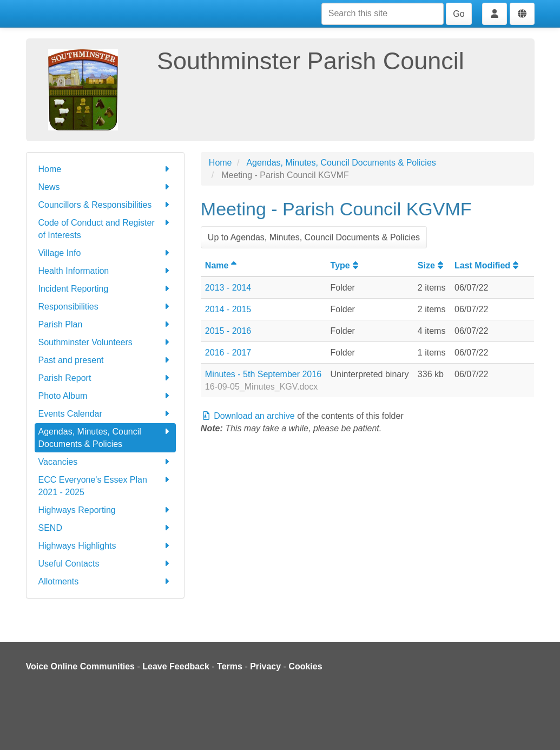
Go (459, 14)
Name (222, 265)
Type (346, 265)
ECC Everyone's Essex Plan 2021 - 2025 (105, 485)
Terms (230, 666)
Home (105, 169)
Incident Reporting (105, 289)
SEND (105, 528)
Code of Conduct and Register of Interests (105, 228)
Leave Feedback (176, 666)
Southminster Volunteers (105, 342)
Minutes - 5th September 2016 (263, 374)
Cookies (305, 666)
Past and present (105, 360)
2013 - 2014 (228, 288)
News (105, 187)
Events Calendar (105, 414)
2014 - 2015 (228, 309)
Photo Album (105, 396)
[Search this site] (383, 14)
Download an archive (248, 416)
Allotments (105, 581)
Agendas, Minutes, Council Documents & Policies (105, 437)
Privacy (265, 666)
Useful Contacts (105, 564)
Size (432, 265)
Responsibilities (105, 307)
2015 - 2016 (228, 331)
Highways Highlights (105, 546)
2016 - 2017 (228, 353)
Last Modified (488, 265)
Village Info (105, 253)
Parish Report (105, 378)
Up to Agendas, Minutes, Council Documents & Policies (314, 237)
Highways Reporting (105, 510)
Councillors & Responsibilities (105, 205)
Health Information (105, 271)
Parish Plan (105, 324)
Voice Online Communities (81, 666)
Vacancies (105, 462)
